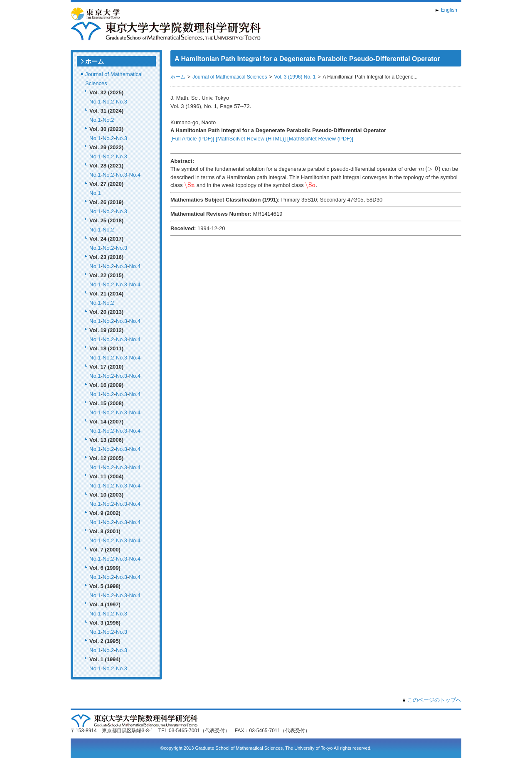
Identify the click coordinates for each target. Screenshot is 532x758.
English (449, 10)
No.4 (134, 175)
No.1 (95, 102)
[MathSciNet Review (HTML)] (251, 139)
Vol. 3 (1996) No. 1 (295, 77)
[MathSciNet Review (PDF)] (320, 139)
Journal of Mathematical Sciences (230, 77)
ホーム (95, 61)
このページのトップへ (434, 700)
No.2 (108, 102)
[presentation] (430, 169)
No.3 (122, 102)
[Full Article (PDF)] (192, 139)
